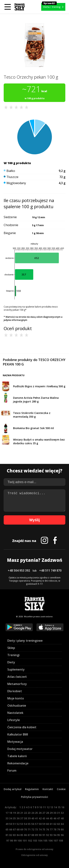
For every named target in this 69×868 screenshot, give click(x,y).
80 (62, 829)
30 (55, 813)
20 (18, 813)
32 (62, 813)
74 (40, 829)
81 (7, 835)
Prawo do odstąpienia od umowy (34, 849)
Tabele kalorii (17, 756)
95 (59, 835)
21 (22, 813)
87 (29, 835)
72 (33, 829)
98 (11, 841)
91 (44, 835)
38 (25, 818)
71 (29, 829)
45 (51, 818)
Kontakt (48, 789)
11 (44, 807)
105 (45, 841)
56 (33, 824)
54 (25, 824)
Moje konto (16, 698)
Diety (11, 662)
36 (18, 818)
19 (14, 813)
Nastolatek (15, 713)
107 (56, 841)
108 (61, 841)
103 (35, 841)
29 (51, 813)
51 (14, 824)
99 (15, 841)
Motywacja (15, 742)
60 (47, 824)
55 (29, 824)
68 (18, 829)
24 (33, 813)
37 (22, 818)
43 (44, 818)
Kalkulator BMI (18, 734)
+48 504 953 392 (19, 570)
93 (51, 835)
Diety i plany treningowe (25, 641)
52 (18, 824)
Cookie (61, 789)
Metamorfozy (17, 684)
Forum (12, 770)
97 (8, 841)
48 (62, 818)
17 (7, 813)
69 (22, 829)
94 (55, 835)
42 (40, 818)
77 (51, 829)
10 (41, 807)
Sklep (11, 648)
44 (47, 818)
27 (44, 813)
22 (25, 813)
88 (33, 835)
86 (25, 835)
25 (36, 813)
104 (40, 841)
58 (40, 824)
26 (40, 813)
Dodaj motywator (20, 749)
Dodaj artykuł (13, 789)
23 (29, 813)
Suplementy (16, 669)
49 (7, 824)
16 (63, 807)
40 (33, 818)
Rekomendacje (18, 763)
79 (59, 829)
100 (20, 841)
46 (55, 818)
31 (59, 813)
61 (51, 824)
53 (22, 824)
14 (55, 807)
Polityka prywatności (34, 797)
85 (22, 835)
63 (59, 824)
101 (25, 841)
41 (36, 818)
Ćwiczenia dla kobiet (22, 727)
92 (47, 835)
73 (36, 829)
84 (18, 835)
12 (48, 807)
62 (55, 824)
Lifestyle (14, 720)
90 (40, 835)
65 (7, 829)
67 (14, 829)
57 (36, 824)
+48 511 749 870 (50, 570)
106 (50, 841)
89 (36, 835)
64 (62, 824)
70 (25, 829)
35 (14, 818)
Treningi (13, 655)
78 (55, 829)
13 (52, 807)
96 (62, 835)
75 (44, 829)
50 (11, 824)
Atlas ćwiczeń (17, 677)
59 (44, 824)
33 (7, 818)
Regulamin (32, 789)
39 (29, 818)
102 (30, 841)
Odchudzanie (17, 706)
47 (59, 818)
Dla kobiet (15, 691)
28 (47, 813)
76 (47, 829)
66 (11, 829)
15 (59, 807)
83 (14, 835)
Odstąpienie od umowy (34, 855)
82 (11, 835)
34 (11, 818)
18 (11, 813)
